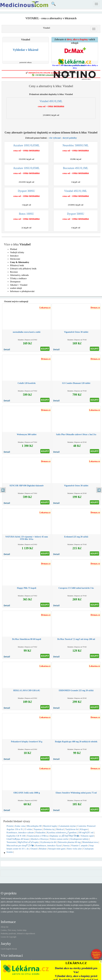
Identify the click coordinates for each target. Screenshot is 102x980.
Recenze (14, 272)
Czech (3, 949)
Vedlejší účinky (17, 252)
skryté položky (70, 138)
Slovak (14, 949)
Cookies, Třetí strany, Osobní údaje (14, 930)
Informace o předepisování (22, 291)
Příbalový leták (17, 265)
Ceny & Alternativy (20, 262)
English (9, 949)
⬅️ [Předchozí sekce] (3, 490)
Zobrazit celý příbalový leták (23, 269)
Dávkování (15, 259)
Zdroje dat (5, 927)
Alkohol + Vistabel (19, 285)
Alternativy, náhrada (19, 275)
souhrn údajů (16, 288)
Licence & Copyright (9, 937)
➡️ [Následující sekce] (99, 490)
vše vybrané (55, 138)
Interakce (14, 256)
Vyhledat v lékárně (26, 50)
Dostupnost (15, 282)
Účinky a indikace (18, 278)
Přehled (14, 249)
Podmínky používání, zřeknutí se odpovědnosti (18, 934)
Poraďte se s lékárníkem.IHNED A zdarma (96, 955)
